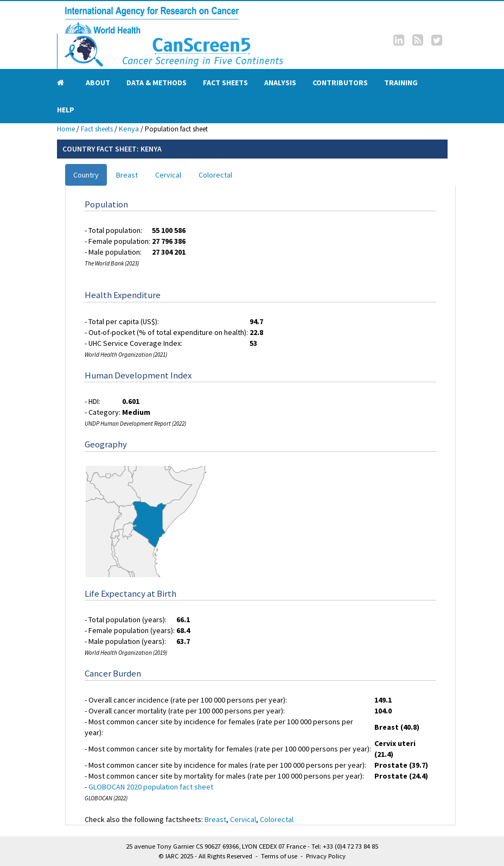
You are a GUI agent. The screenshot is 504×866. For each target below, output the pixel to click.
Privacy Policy (326, 856)
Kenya (129, 129)
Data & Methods (157, 83)
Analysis (280, 83)
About (98, 83)
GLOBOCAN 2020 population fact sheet (151, 787)
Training (401, 83)
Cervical (168, 175)
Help (66, 110)
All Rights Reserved (225, 856)
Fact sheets (225, 83)
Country (86, 175)
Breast (127, 175)
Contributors (340, 83)
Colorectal (215, 175)
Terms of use (279, 856)
